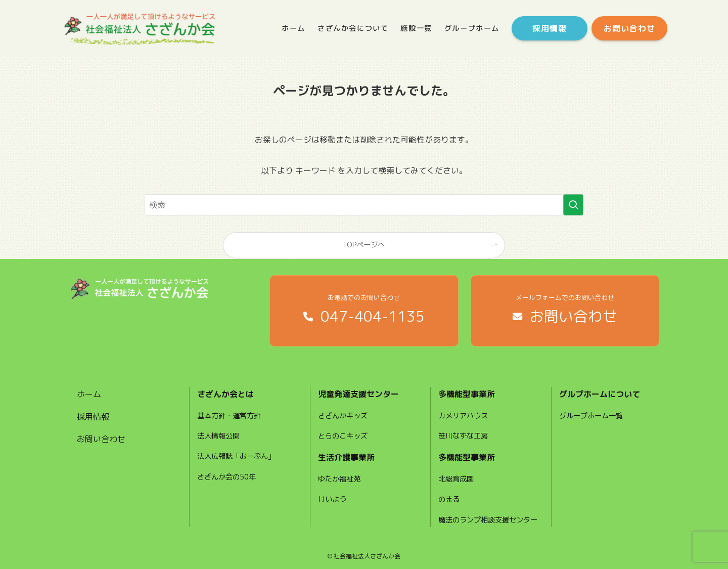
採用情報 (93, 417)
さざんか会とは (225, 394)
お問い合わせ (101, 439)
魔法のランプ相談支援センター (488, 520)
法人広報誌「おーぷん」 (236, 456)
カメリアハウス (463, 416)
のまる (449, 499)
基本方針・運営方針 (229, 416)
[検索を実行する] (573, 205)
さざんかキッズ (343, 416)
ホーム (89, 394)
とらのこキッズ (343, 436)
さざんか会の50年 (226, 477)
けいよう (332, 499)
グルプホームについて (600, 394)
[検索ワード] (364, 205)
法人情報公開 (218, 436)
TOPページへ (364, 245)
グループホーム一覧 (591, 416)
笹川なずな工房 (463, 436)
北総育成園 (456, 479)
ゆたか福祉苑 (339, 479)
